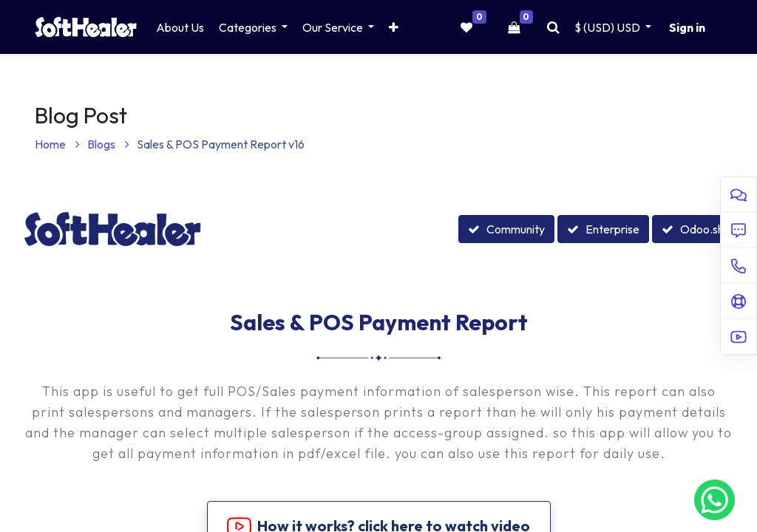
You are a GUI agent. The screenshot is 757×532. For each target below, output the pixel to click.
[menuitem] (180, 27)
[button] (394, 27)
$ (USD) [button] (608, 27)
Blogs (108, 144)
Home (57, 144)
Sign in (687, 27)
